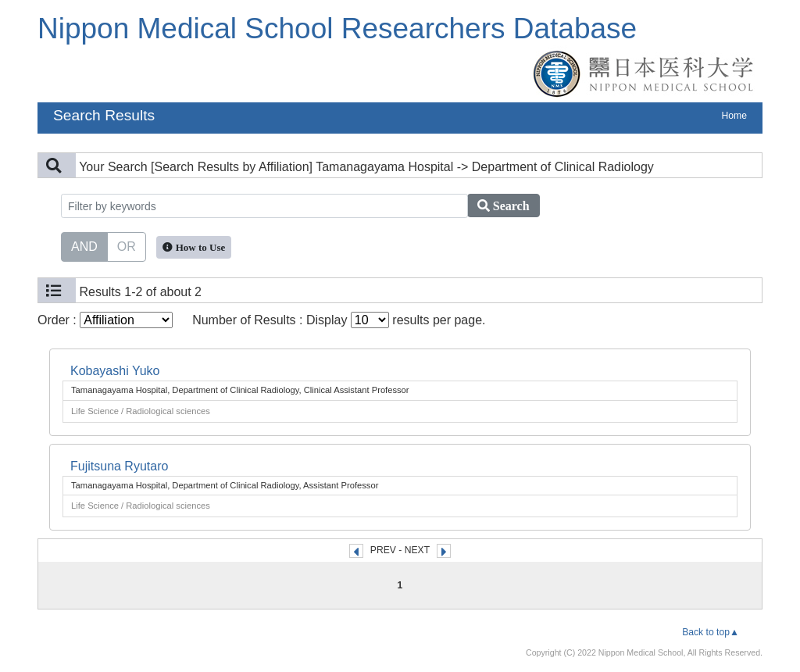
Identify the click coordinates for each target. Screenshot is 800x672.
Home (734, 116)
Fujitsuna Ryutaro (119, 466)
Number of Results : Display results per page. (339, 320)
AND (84, 245)
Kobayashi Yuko (115, 371)
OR (127, 245)
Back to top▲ (711, 632)
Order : (105, 320)
